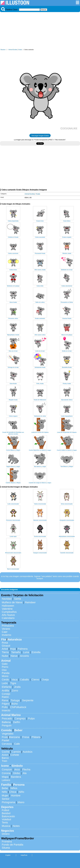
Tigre (13, 683)
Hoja (13, 649)
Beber (18, 730)
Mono (5, 676)
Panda (6, 673)
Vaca (14, 680)
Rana (5, 700)
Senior (6, 799)
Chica (13, 792)
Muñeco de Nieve (12, 602)
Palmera (23, 649)
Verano (6, 629)
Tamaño (16, 652)
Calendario (8, 618)
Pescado (7, 718)
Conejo (6, 694)
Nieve (14, 656)
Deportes (7, 807)
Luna (26, 652)
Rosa (5, 643)
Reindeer (30, 602)
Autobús (27, 752)
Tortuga (15, 700)
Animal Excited (13, 50)
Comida (6, 730)
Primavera (8, 626)
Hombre (16, 796)
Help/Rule (24, 855)
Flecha (26, 769)
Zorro (15, 691)
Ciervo (35, 680)
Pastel (5, 740)
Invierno (6, 635)
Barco (5, 758)
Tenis (5, 822)
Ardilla (5, 691)
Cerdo (5, 680)
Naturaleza (14, 639)
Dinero (6, 834)
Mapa (5, 777)
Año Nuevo (8, 615)
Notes (16, 826)
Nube (5, 656)
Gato (5, 664)
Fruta (5, 737)
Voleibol (6, 819)
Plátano (36, 737)
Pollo (5, 707)
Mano (21, 802)
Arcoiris (24, 656)
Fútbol (5, 810)
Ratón (5, 697)
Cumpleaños (9, 612)
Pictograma (8, 802)
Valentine (7, 609)
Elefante (7, 687)
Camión (16, 752)
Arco (17, 769)
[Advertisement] (40, 31)
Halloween (8, 606)
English (8, 855)
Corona (6, 773)
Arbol (5, 649)
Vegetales (8, 734)
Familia (6, 785)
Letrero (6, 780)
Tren (4, 761)
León (5, 683)
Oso (4, 670)
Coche (6, 752)
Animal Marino (11, 715)
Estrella (36, 652)
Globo (17, 773)
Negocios (8, 831)
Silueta (6, 848)
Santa (18, 599)
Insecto (6, 710)
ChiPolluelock (18, 707)
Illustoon (3, 50)
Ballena (6, 722)
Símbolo (17, 766)
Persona (19, 785)
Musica (6, 826)
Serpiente (28, 700)
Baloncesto (8, 816)
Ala (25, 773)
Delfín (17, 722)
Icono (5, 766)
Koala (20, 50)
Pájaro (6, 704)
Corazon (7, 769)
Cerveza (7, 744)
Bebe (5, 788)
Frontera (7, 842)
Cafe (17, 744)
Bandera (16, 777)
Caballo (24, 680)
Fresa (26, 737)
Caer (5, 632)
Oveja (45, 680)
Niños (14, 788)
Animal (6, 661)
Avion (5, 755)
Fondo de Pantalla (13, 845)
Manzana (14, 737)
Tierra (5, 652)
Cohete (15, 755)
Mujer (5, 796)
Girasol (6, 646)
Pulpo (31, 718)
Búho (15, 704)
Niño (4, 792)
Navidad (7, 599)
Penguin (7, 725)
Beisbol (6, 813)
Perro (5, 667)
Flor (4, 639)
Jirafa (17, 687)
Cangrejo (20, 718)
